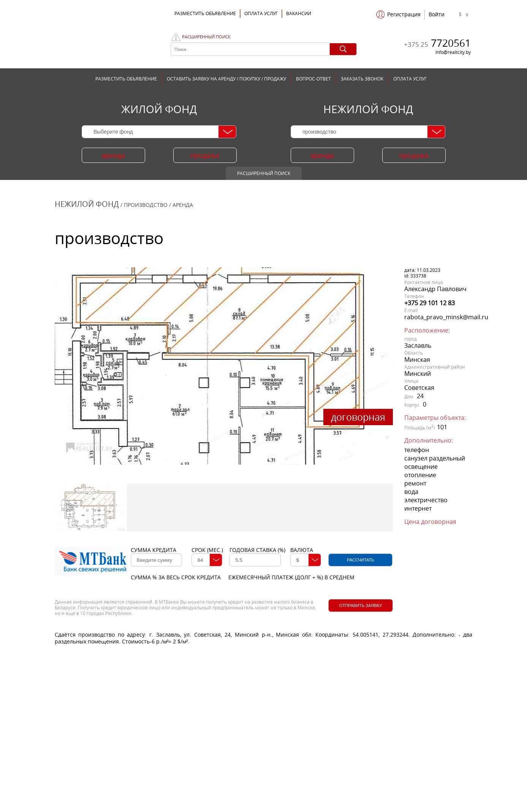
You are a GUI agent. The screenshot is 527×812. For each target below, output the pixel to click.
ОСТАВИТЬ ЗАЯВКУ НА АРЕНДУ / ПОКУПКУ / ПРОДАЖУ (226, 79)
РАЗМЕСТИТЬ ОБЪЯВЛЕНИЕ (126, 79)
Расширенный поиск (206, 37)
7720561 (437, 43)
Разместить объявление (205, 13)
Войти (437, 14)
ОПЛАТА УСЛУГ (261, 13)
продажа (205, 155)
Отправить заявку (361, 605)
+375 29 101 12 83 (430, 303)
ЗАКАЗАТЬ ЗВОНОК (362, 79)
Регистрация (404, 14)
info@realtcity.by (453, 52)
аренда (113, 155)
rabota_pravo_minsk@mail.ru (446, 317)
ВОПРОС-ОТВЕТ (313, 79)
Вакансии (299, 13)
